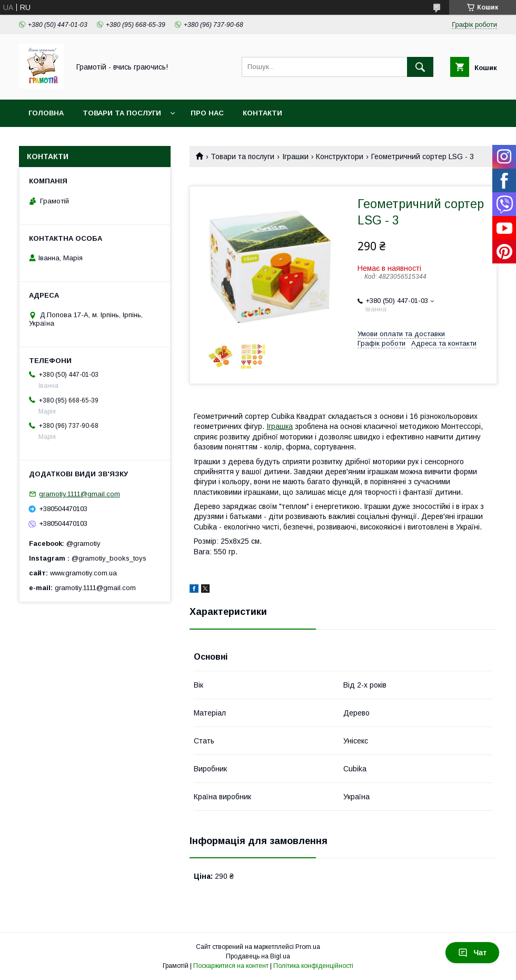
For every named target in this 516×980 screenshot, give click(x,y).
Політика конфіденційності (313, 966)
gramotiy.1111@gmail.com (80, 494)
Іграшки (295, 156)
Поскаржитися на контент (231, 966)
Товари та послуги (122, 113)
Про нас (207, 113)
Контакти (262, 113)
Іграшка (280, 426)
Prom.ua (308, 947)
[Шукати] (420, 67)
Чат (472, 953)
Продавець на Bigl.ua (258, 956)
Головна (46, 113)
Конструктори (340, 156)
